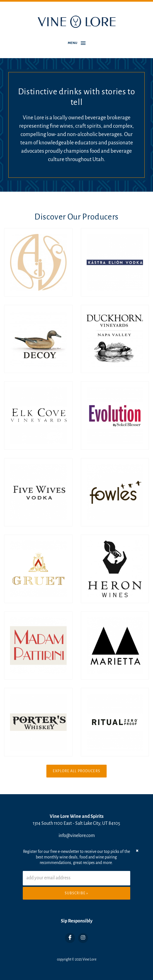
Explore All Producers (76, 771)
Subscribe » (76, 893)
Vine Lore (89, 959)
